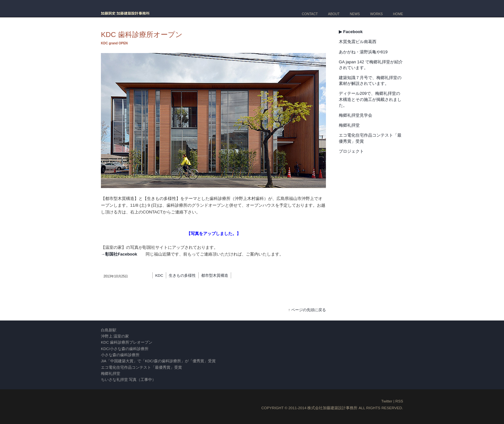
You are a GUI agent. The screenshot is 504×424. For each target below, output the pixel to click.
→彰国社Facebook (119, 254)
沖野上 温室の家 (115, 336)
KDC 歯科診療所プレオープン (127, 342)
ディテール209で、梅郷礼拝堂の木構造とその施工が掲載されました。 (370, 99)
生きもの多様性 (182, 275)
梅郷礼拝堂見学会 (355, 115)
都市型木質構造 (215, 275)
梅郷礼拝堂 (349, 125)
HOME (398, 14)
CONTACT (310, 14)
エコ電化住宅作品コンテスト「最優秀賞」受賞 (141, 367)
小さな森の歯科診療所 (120, 355)
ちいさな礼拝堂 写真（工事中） (128, 379)
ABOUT (334, 14)
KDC (159, 275)
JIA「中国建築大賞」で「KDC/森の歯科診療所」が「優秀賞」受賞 (158, 361)
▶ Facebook (351, 32)
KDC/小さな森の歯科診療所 (125, 349)
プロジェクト (351, 151)
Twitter (387, 401)
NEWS (355, 14)
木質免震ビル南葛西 (358, 42)
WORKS (377, 14)
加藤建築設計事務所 (340, 408)
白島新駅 (109, 330)
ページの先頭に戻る (309, 310)
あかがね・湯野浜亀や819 (363, 52)
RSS (399, 401)
